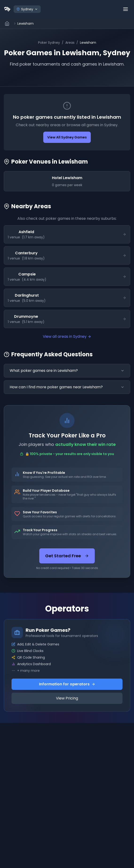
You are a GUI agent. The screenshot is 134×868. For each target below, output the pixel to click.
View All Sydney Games (67, 137)
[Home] (7, 9)
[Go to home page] (8, 24)
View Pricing (67, 698)
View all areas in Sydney (67, 336)
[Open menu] (126, 9)
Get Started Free (67, 556)
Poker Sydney (49, 43)
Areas (70, 43)
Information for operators (67, 684)
